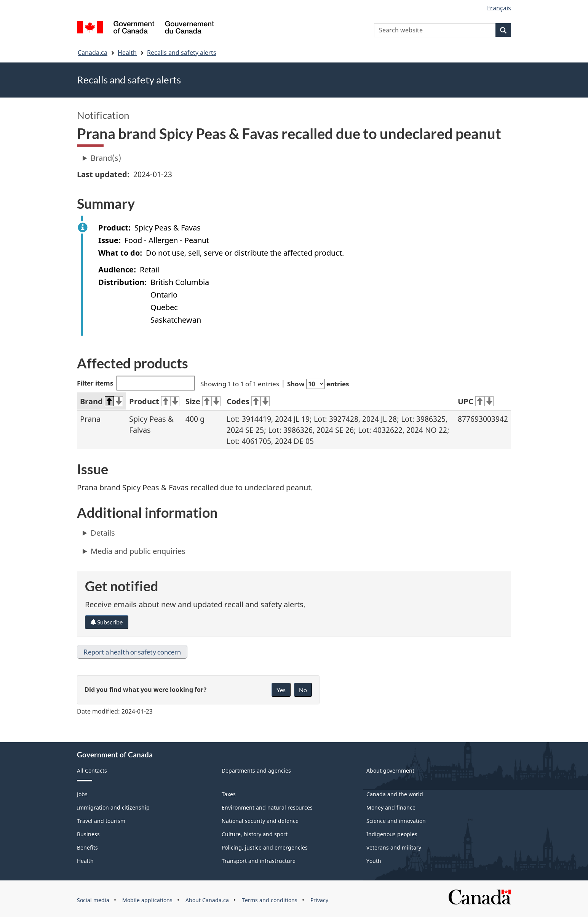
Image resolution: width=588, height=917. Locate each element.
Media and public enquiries (138, 551)
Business (88, 834)
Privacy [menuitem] (319, 900)
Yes (281, 690)
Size (203, 401)
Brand (101, 401)
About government (390, 771)
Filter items (136, 383)
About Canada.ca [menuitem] (207, 900)
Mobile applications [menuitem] (147, 900)
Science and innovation (396, 821)
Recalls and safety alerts (182, 53)
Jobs (82, 794)
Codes (248, 401)
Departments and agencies (256, 771)
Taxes (229, 794)
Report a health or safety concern (132, 652)
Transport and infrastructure (259, 861)
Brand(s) (106, 158)
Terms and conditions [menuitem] (270, 900)
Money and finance (391, 807)
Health (127, 53)
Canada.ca (93, 53)
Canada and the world (395, 794)
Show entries (318, 384)
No (303, 690)
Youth (374, 861)
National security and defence (260, 821)
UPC (476, 401)
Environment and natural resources (267, 807)
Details (103, 533)
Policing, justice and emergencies (265, 847)
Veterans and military (394, 847)
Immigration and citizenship (113, 807)
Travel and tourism (101, 821)
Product (154, 401)
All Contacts (92, 771)
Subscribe (107, 622)
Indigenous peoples (392, 834)
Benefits (87, 847)
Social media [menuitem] (93, 900)
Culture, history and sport (255, 834)
